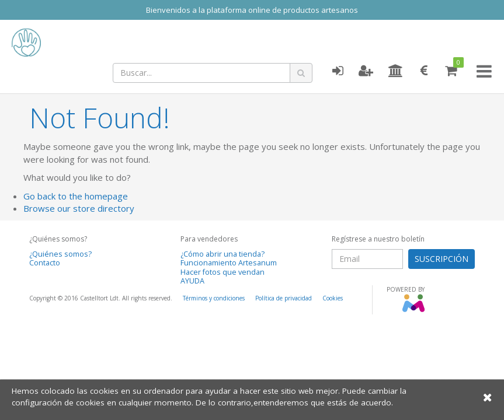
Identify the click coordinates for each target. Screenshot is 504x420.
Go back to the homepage (76, 196)
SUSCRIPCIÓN (442, 259)
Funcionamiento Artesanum (229, 263)
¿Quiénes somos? (60, 254)
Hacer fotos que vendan (223, 272)
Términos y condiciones (214, 298)
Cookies (333, 298)
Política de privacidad (284, 298)
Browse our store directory (79, 208)
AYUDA (192, 281)
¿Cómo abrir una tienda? (223, 254)
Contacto (45, 263)
